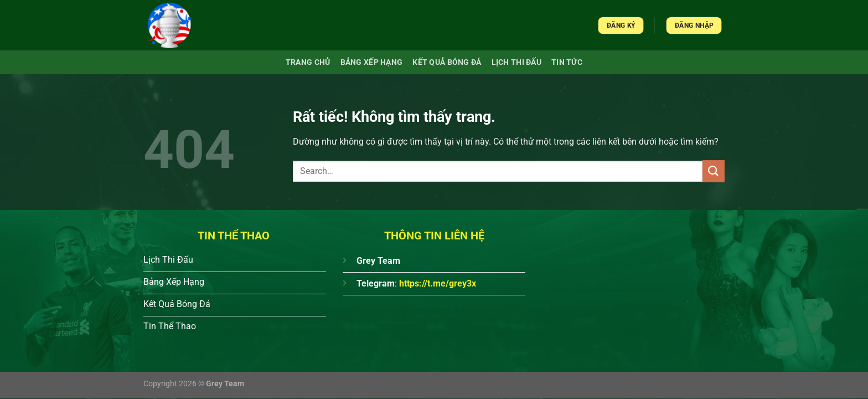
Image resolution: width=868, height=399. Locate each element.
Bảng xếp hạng (372, 62)
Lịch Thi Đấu (516, 62)
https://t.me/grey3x (438, 283)
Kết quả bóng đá (447, 62)
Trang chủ (308, 62)
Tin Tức (567, 62)
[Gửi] (714, 171)
